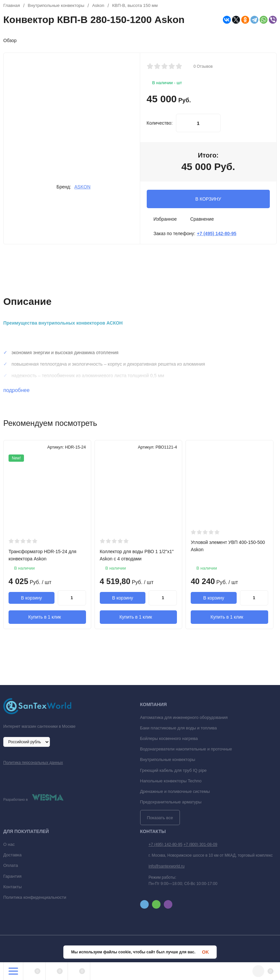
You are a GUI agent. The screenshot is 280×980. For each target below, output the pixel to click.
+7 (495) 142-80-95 (166, 846)
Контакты (12, 888)
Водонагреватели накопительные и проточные (186, 751)
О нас (9, 846)
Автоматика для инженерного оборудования (184, 719)
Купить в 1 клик (47, 617)
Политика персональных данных (33, 764)
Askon (102, 6)
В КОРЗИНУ (208, 199)
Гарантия (12, 878)
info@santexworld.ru (167, 868)
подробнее (20, 390)
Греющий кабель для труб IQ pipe (173, 772)
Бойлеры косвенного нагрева (169, 740)
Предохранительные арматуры (171, 804)
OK (205, 952)
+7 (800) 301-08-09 (200, 846)
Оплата (11, 867)
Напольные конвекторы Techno (171, 783)
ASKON (83, 187)
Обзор (10, 40)
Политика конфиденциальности (35, 899)
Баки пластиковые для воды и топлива (179, 730)
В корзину (32, 598)
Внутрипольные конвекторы (58, 6)
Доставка (12, 857)
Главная (12, 6)
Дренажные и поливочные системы (175, 793)
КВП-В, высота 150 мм (140, 6)
